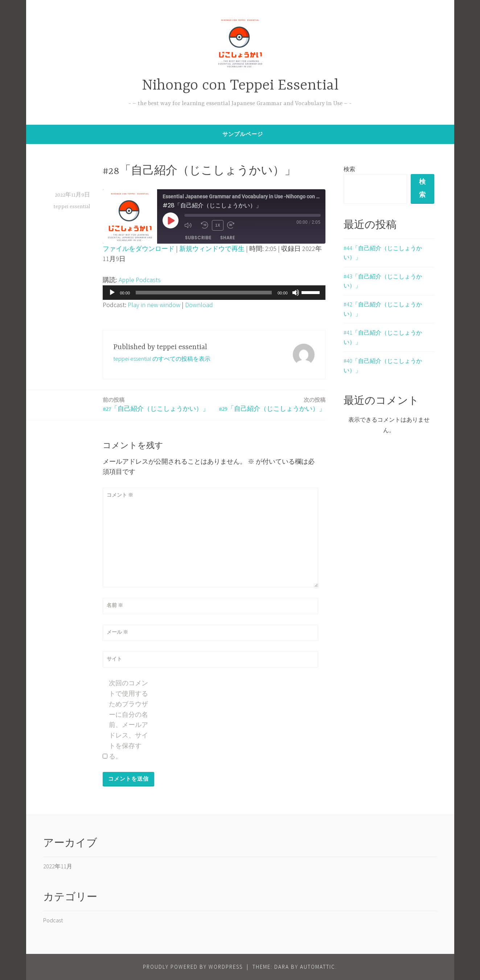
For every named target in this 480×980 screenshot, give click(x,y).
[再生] (112, 293)
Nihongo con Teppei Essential (240, 86)
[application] (214, 293)
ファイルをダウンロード (139, 249)
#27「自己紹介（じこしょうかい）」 (156, 404)
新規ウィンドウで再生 (212, 249)
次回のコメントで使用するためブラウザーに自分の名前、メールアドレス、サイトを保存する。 (128, 720)
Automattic (318, 967)
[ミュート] (296, 293)
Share (228, 237)
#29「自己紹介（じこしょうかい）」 (272, 404)
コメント (120, 495)
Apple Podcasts (140, 280)
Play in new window (154, 305)
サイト (114, 659)
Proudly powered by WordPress (193, 967)
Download (199, 305)
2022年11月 (58, 866)
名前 (115, 605)
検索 (349, 169)
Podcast (53, 920)
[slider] (204, 293)
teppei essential (72, 207)
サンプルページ (243, 134)
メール (117, 632)
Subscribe (198, 237)
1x (218, 225)
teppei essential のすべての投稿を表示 (162, 359)
